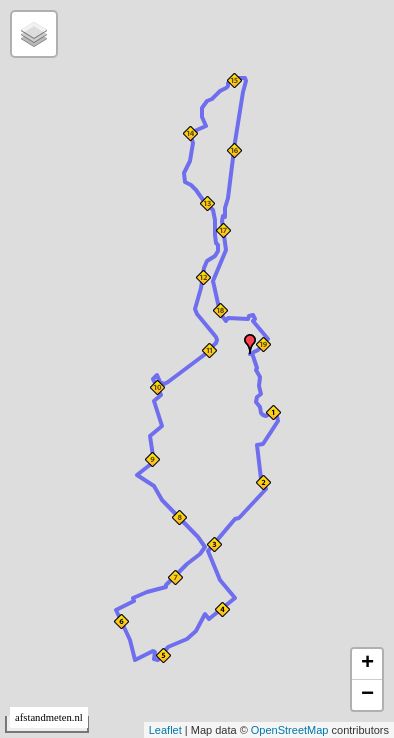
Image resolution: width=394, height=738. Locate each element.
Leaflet (165, 730)
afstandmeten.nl (49, 717)
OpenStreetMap (290, 730)
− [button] (367, 695)
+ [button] (367, 664)
